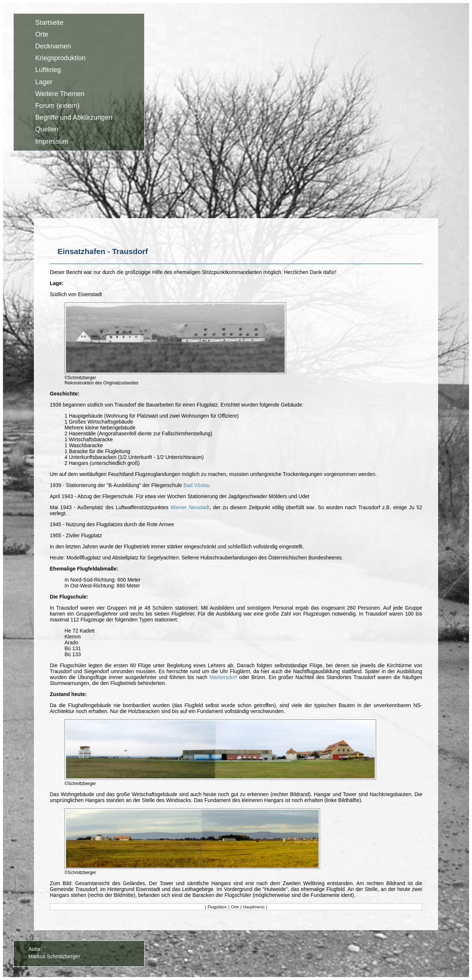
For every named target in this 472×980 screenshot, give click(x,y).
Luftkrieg (48, 70)
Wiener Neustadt (190, 507)
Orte (41, 34)
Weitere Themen (60, 94)
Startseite (49, 23)
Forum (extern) (57, 106)
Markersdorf (223, 677)
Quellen (47, 130)
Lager (44, 82)
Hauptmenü (254, 907)
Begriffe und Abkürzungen (74, 118)
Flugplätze (217, 907)
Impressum (52, 141)
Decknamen (53, 46)
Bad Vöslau (197, 485)
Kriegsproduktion (60, 58)
